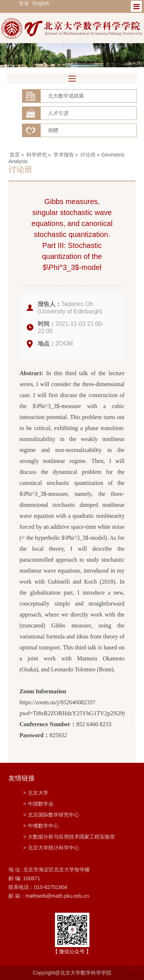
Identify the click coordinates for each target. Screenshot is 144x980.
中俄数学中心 (41, 826)
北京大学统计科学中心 (51, 848)
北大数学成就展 (66, 96)
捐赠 (53, 130)
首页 (15, 155)
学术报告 (64, 155)
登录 (24, 3)
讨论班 (88, 155)
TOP (134, 966)
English (41, 3)
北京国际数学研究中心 (51, 815)
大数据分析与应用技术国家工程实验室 (69, 837)
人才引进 (58, 113)
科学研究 (37, 155)
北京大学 (36, 793)
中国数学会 (38, 804)
